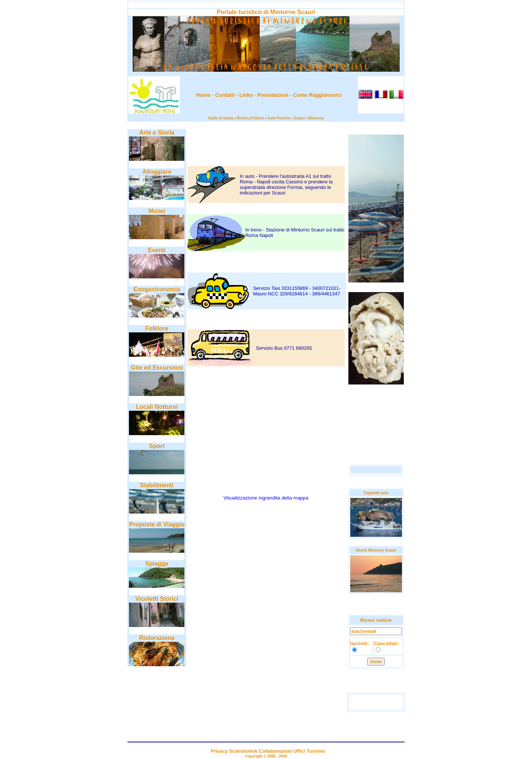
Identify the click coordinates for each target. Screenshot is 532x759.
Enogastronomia (157, 289)
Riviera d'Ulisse (250, 118)
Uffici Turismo (309, 751)
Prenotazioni (273, 95)
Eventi (157, 250)
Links (246, 95)
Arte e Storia (157, 133)
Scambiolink (243, 751)
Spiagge (157, 564)
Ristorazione (157, 638)
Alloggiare (157, 172)
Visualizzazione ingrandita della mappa (266, 498)
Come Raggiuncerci (317, 95)
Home (203, 95)
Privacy (219, 751)
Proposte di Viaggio (157, 524)
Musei (157, 211)
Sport (157, 446)
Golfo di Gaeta (221, 118)
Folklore (157, 328)
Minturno (316, 118)
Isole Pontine (279, 118)
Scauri (299, 118)
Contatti (225, 95)
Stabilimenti (157, 485)
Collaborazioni (276, 751)
